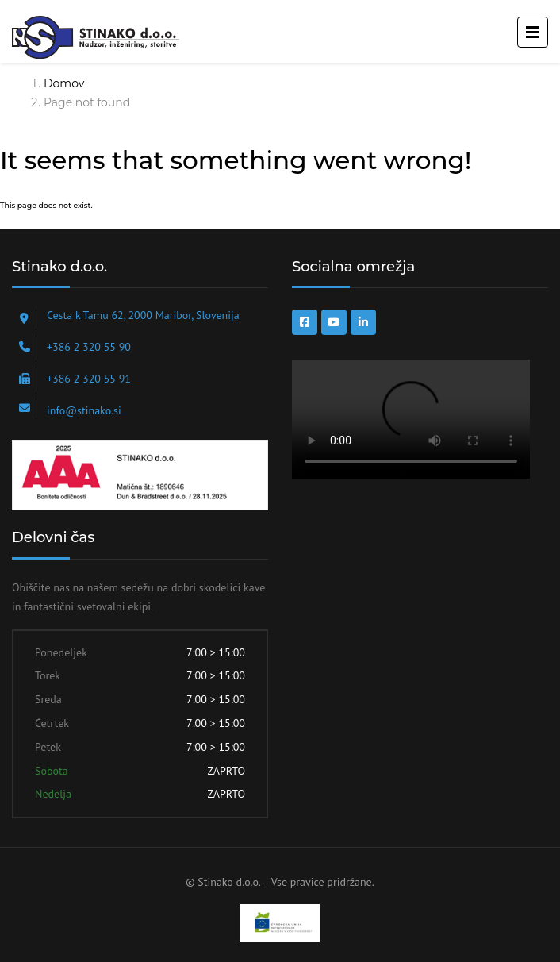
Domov (64, 83)
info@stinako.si (84, 410)
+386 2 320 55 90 (89, 347)
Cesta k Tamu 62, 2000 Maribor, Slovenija (143, 315)
